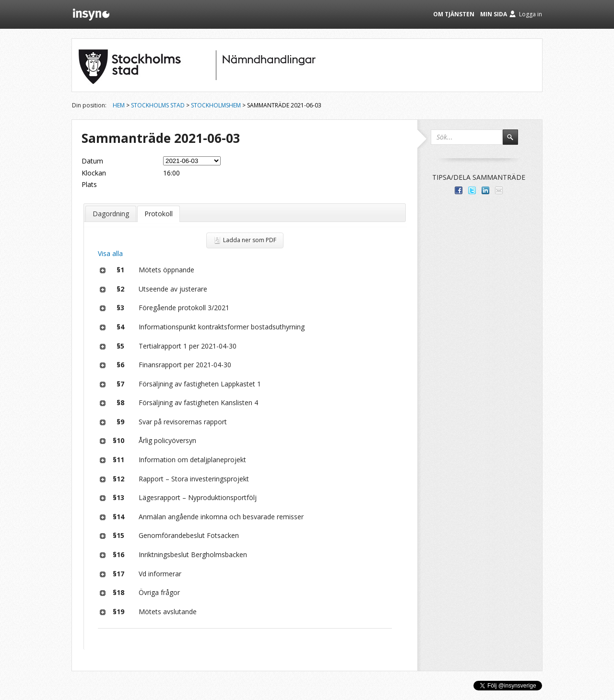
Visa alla (110, 253)
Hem (119, 105)
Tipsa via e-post (499, 190)
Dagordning (111, 214)
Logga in (531, 14)
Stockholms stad (158, 105)
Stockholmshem (216, 105)
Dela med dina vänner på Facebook (459, 190)
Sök (515, 141)
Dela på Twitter (472, 190)
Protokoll (159, 214)
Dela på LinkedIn (485, 190)
